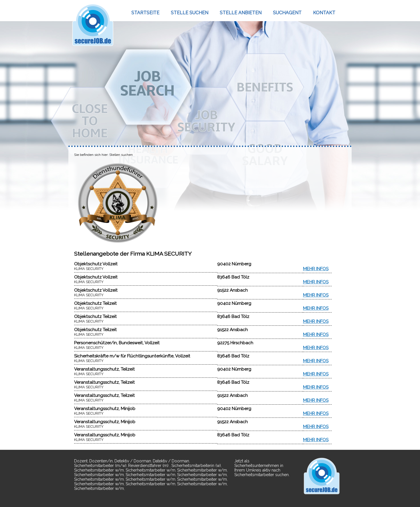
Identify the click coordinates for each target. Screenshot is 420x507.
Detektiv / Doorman (133, 461)
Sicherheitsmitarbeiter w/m (99, 470)
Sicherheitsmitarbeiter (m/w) (100, 466)
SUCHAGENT (287, 13)
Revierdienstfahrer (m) (149, 466)
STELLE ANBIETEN (241, 13)
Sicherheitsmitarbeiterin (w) (196, 466)
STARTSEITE (145, 13)
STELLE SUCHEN (190, 13)
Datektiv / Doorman (171, 461)
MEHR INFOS (316, 269)
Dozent (81, 461)
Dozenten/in (101, 461)
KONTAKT (324, 13)
